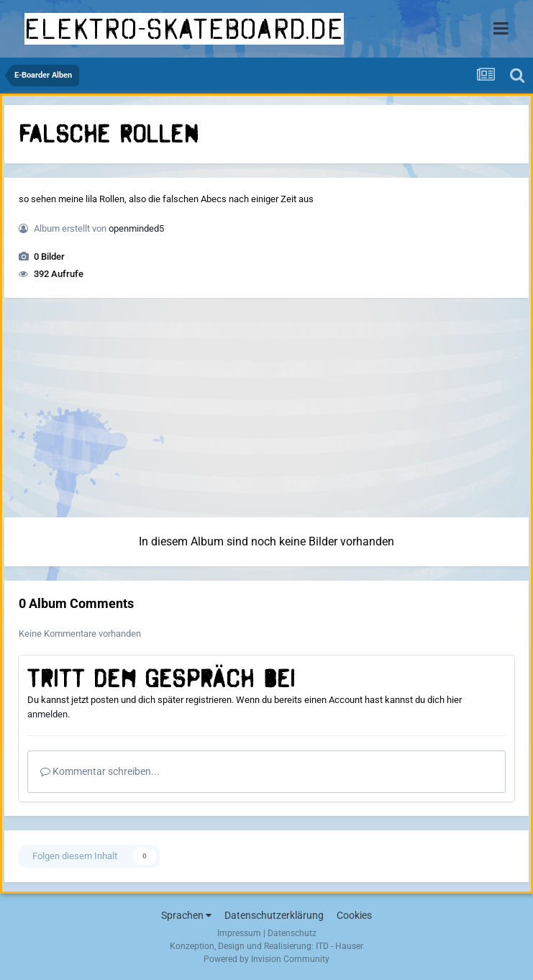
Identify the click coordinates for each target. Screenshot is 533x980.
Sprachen (186, 915)
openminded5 (136, 228)
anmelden (47, 714)
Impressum (239, 933)
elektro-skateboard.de (184, 29)
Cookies (354, 915)
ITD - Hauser (340, 946)
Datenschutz (292, 933)
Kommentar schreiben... (100, 771)
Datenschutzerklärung (274, 915)
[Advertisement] (267, 409)
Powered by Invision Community (266, 959)
